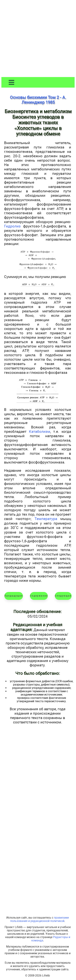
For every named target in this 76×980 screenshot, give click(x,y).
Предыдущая (14, 596)
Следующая (63, 596)
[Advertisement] (38, 39)
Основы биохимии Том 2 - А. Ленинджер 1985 (38, 100)
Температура (46, 519)
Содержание (39, 596)
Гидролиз (12, 226)
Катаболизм (40, 431)
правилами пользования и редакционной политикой (40, 919)
